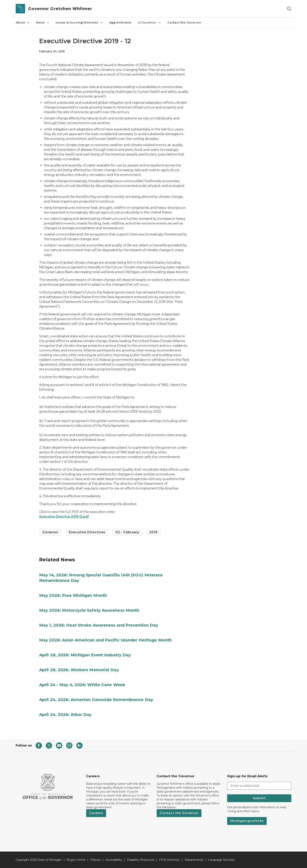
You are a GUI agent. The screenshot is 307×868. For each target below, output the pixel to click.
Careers (96, 813)
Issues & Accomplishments (79, 23)
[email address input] (259, 786)
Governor (50, 532)
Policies (95, 860)
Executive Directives (87, 532)
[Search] (289, 9)
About (23, 23)
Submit (259, 798)
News (43, 23)
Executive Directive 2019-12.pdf (64, 517)
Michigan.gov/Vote (247, 821)
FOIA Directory (169, 860)
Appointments (120, 23)
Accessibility (114, 860)
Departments (194, 860)
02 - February (127, 532)
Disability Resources (141, 860)
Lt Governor (149, 23)
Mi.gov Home (76, 860)
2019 (153, 532)
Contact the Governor (184, 23)
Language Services (221, 860)
